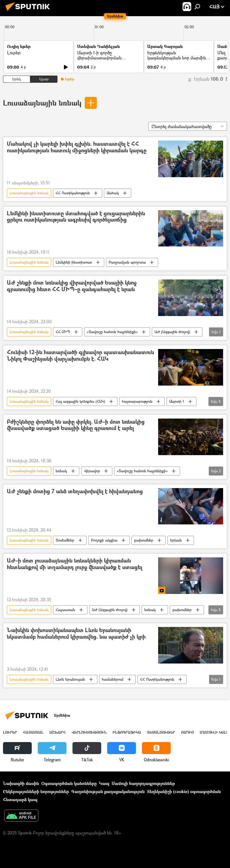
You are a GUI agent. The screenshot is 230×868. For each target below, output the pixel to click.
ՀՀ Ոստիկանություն (73, 193)
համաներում (113, 679)
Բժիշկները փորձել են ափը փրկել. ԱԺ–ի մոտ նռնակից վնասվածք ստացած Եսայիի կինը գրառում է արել (76, 425)
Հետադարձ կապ (20, 799)
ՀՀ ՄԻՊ (63, 332)
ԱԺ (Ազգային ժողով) (172, 332)
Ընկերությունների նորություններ (36, 791)
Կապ (104, 783)
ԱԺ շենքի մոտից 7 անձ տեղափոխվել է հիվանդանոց (75, 492)
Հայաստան (65, 610)
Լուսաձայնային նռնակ (42, 103)
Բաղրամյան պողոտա (127, 262)
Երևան (176, 540)
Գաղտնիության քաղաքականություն (108, 791)
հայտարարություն (137, 401)
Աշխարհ (57, 732)
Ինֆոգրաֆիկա (127, 732)
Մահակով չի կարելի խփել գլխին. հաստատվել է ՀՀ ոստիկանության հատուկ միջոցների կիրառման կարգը (77, 147)
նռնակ (61, 471)
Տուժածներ (65, 540)
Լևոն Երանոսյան (70, 679)
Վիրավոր (92, 471)
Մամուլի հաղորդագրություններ (143, 783)
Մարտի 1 (177, 401)
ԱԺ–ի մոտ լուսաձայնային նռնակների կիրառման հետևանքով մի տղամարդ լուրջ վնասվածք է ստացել (75, 564)
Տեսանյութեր (161, 732)
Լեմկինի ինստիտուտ (74, 262)
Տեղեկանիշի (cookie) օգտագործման (184, 791)
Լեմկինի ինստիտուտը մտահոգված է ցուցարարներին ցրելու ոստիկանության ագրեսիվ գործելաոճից (76, 217)
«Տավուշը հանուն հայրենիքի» (112, 332)
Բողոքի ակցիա (104, 540)
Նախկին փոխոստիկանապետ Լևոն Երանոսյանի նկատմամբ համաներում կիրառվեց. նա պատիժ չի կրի (76, 634)
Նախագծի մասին (21, 783)
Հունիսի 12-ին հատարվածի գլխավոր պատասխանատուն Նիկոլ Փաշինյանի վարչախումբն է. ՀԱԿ (80, 356)
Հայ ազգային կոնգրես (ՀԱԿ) (80, 401)
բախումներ (144, 540)
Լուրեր (14, 53)
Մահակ (113, 193)
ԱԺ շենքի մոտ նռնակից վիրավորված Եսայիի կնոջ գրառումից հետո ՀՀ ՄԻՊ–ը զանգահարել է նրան (72, 286)
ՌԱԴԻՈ (187, 732)
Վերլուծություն (89, 732)
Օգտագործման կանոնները (69, 783)
